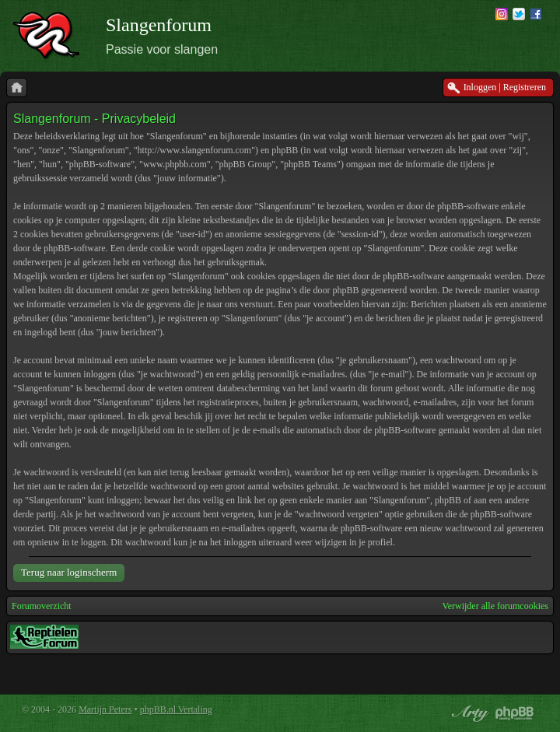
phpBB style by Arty (468, 713)
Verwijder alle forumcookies (495, 606)
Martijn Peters (105, 709)
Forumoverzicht (42, 606)
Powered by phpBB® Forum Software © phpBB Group (515, 713)
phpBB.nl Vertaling (176, 709)
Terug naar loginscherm (69, 572)
